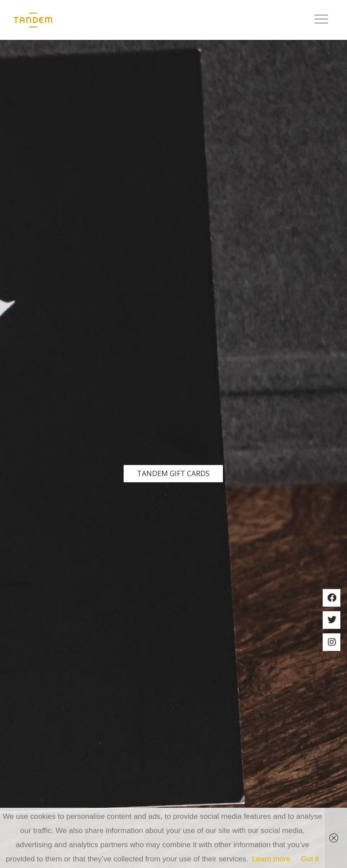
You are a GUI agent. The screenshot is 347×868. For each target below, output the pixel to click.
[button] (322, 20)
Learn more (271, 859)
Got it (310, 859)
